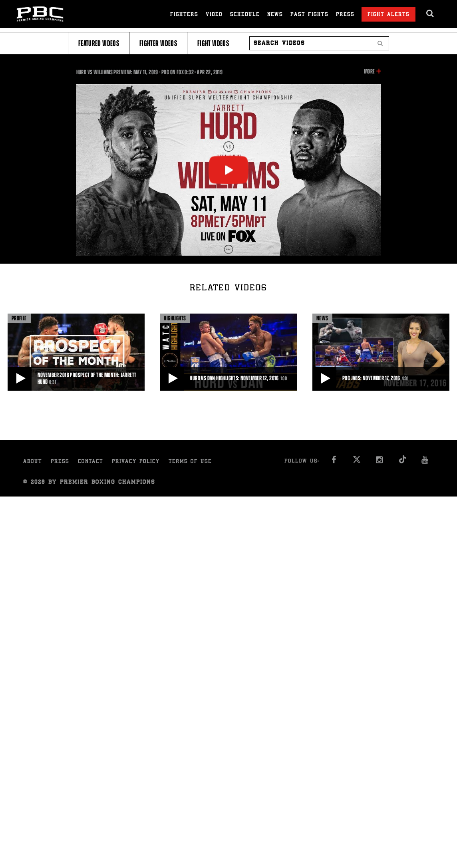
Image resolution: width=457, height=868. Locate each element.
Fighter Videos (158, 43)
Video (214, 15)
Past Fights (309, 15)
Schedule (245, 15)
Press (345, 15)
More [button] (369, 72)
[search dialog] (430, 14)
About (33, 462)
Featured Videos (99, 43)
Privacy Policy (136, 462)
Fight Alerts (388, 15)
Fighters (184, 15)
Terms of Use (190, 462)
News (275, 15)
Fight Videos (213, 43)
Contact (90, 462)
